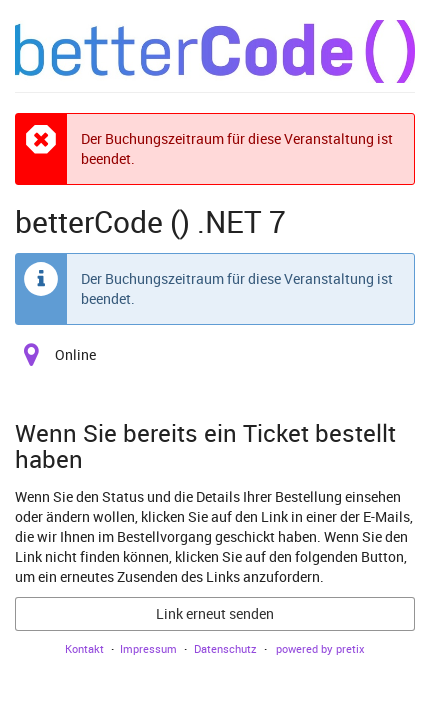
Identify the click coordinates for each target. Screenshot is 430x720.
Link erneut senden (215, 613)
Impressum (148, 648)
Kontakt (84, 648)
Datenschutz (225, 648)
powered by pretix (320, 648)
